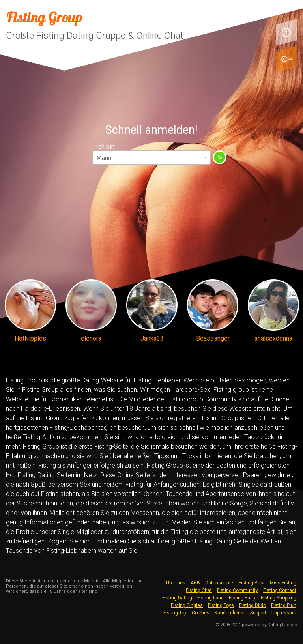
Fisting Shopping (279, 598)
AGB (195, 583)
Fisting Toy (175, 613)
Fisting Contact (280, 590)
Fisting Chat (199, 590)
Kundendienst (230, 613)
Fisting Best (252, 583)
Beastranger (213, 338)
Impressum (284, 613)
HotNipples (30, 338)
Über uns (176, 583)
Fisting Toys (221, 605)
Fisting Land (210, 598)
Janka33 (152, 338)
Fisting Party (242, 598)
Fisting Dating (177, 598)
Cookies (201, 613)
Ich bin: (106, 147)
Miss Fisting (283, 583)
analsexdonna (273, 338)
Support (258, 613)
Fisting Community (238, 590)
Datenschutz (219, 583)
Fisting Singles (187, 605)
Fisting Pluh (284, 605)
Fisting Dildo (252, 605)
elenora (91, 338)
